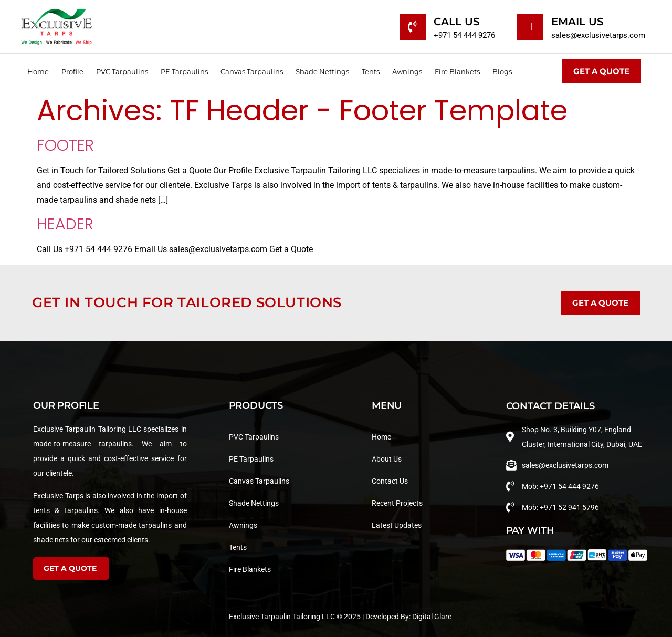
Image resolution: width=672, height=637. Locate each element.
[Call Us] (413, 27)
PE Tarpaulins (184, 71)
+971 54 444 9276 (464, 35)
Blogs (502, 71)
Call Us (457, 22)
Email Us (577, 22)
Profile (72, 71)
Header (65, 224)
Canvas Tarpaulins (252, 71)
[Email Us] (530, 27)
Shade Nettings (322, 71)
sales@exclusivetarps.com (598, 35)
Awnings (407, 71)
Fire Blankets (457, 71)
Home (38, 71)
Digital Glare (432, 617)
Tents (371, 71)
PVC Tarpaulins (122, 71)
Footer (65, 145)
